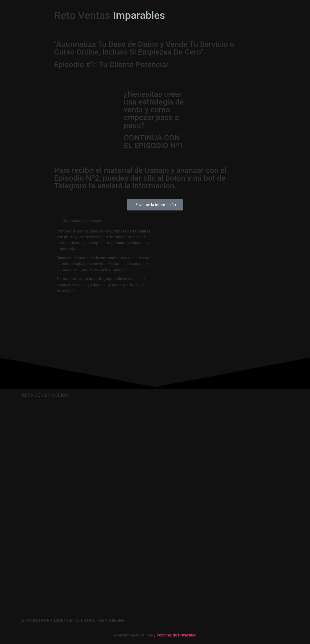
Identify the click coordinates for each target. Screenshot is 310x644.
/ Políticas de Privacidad (175, 635)
